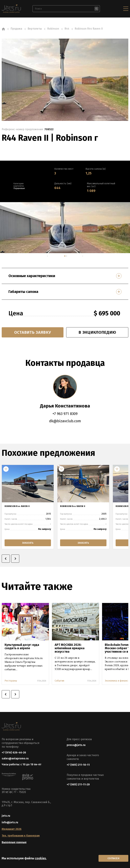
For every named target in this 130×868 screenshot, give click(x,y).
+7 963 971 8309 (65, 414)
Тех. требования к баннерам (21, 836)
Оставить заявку (33, 332)
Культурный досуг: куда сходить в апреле (22, 646)
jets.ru (6, 816)
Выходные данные (14, 842)
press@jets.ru (76, 745)
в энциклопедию (97, 332)
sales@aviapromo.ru (15, 758)
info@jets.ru (10, 822)
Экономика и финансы (117, 681)
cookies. (41, 858)
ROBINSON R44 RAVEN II (17, 506)
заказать (28, 543)
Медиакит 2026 (12, 829)
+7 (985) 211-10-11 (78, 765)
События (59, 681)
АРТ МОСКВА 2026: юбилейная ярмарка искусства (70, 648)
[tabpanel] (65, 228)
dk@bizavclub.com (65, 421)
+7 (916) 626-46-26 (14, 752)
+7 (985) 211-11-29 (78, 784)
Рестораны (11, 681)
